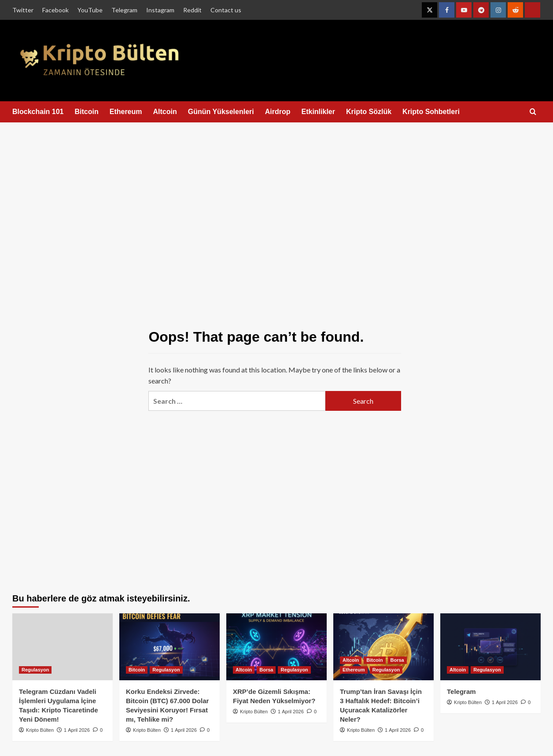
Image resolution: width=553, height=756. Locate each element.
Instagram (160, 10)
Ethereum (126, 112)
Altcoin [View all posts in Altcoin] (244, 670)
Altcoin (165, 112)
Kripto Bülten (40, 730)
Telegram (124, 10)
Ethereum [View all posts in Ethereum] (354, 670)
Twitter (23, 10)
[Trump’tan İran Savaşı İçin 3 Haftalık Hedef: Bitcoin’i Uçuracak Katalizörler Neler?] (383, 647)
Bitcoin (87, 112)
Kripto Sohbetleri (431, 112)
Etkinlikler (318, 112)
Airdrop (278, 112)
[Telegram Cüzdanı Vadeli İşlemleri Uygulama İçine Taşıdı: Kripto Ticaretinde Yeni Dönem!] (63, 647)
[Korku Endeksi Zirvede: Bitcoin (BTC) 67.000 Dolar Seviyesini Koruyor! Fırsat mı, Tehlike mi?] (170, 647)
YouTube (90, 10)
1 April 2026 (77, 730)
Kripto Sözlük (369, 112)
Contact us (226, 10)
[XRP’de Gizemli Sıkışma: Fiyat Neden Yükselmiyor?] (276, 647)
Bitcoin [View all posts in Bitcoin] (137, 670)
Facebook (55, 10)
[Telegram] (490, 647)
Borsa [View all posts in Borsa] (266, 670)
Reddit (192, 10)
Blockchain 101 (38, 112)
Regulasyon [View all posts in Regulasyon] (35, 670)
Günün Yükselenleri (221, 112)
